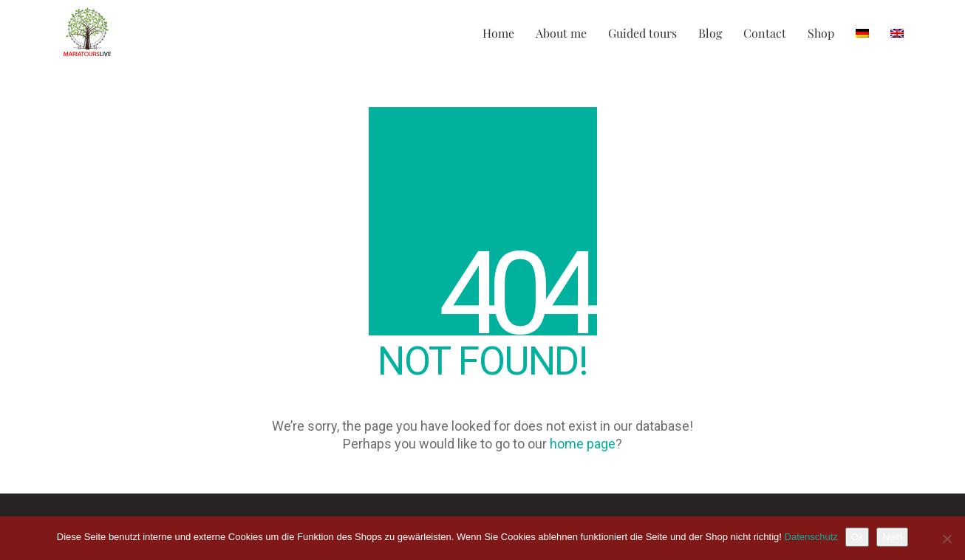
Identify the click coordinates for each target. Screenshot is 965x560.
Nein (892, 537)
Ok (857, 537)
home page (583, 444)
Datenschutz (811, 537)
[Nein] (947, 539)
